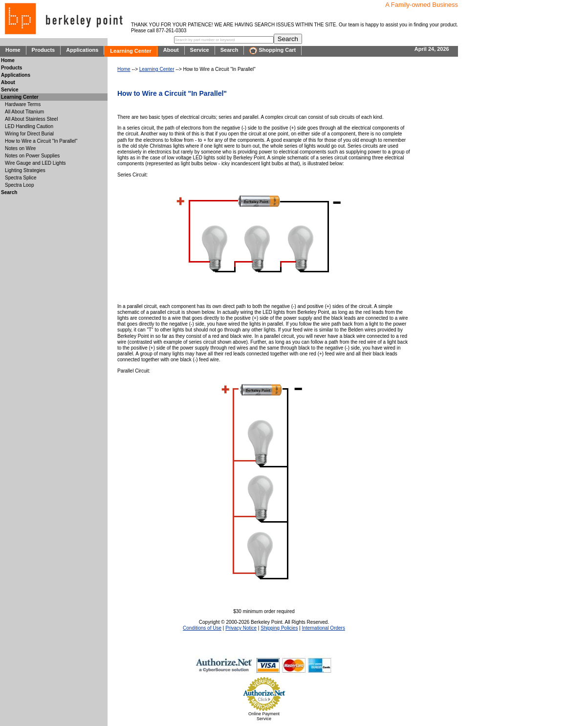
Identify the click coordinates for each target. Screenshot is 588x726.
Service (200, 50)
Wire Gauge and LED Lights (35, 163)
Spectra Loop (20, 185)
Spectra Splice (21, 178)
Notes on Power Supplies (32, 156)
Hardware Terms (23, 104)
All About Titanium (24, 112)
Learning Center (131, 51)
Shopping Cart (272, 51)
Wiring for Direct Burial (29, 134)
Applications (82, 50)
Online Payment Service (264, 716)
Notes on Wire (20, 148)
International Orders (324, 628)
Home (13, 50)
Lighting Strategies (25, 170)
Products (44, 50)
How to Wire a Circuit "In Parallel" (41, 141)
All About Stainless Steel (31, 119)
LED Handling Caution (29, 126)
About (171, 50)
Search (229, 50)
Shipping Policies (279, 628)
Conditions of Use (202, 628)
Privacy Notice (241, 628)
